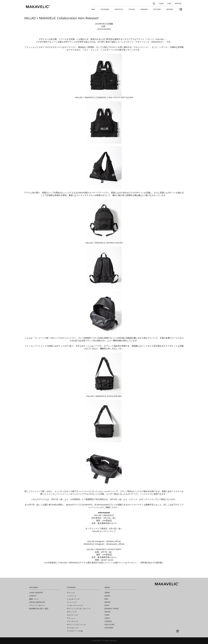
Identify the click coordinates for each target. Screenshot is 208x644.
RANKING (144, 9)
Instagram (178, 631)
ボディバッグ (72, 612)
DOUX (107, 605)
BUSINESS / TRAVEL (112, 609)
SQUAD (107, 596)
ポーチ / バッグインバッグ (76, 625)
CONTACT (33, 596)
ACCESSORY (109, 628)
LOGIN (161, 4)
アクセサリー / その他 (75, 631)
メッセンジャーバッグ (75, 605)
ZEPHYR (107, 602)
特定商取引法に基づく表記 (39, 609)
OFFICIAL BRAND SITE (37, 602)
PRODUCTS (119, 9)
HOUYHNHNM (104, 29)
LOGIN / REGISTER (36, 593)
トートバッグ (72, 602)
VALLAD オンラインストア (104, 531)
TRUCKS (107, 612)
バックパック (72, 596)
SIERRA (107, 593)
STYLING (132, 9)
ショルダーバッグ (73, 599)
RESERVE (170, 9)
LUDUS (107, 618)
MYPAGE (178, 4)
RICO (106, 599)
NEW (93, 9)
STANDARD (105, 9)
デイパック (71, 593)
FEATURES (157, 9)
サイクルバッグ (72, 628)
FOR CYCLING (110, 625)
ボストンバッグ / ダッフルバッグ (79, 609)
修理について (34, 599)
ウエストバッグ (72, 615)
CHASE (107, 615)
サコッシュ (71, 618)
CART (169, 4)
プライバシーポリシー (37, 605)
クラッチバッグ (72, 621)
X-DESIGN (108, 621)
